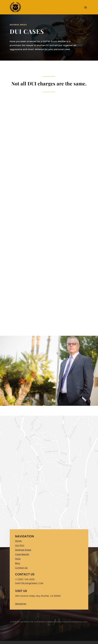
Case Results (22, 554)
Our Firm (20, 545)
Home (18, 541)
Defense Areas (23, 550)
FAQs (18, 559)
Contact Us (21, 568)
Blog (18, 563)
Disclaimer (21, 604)
